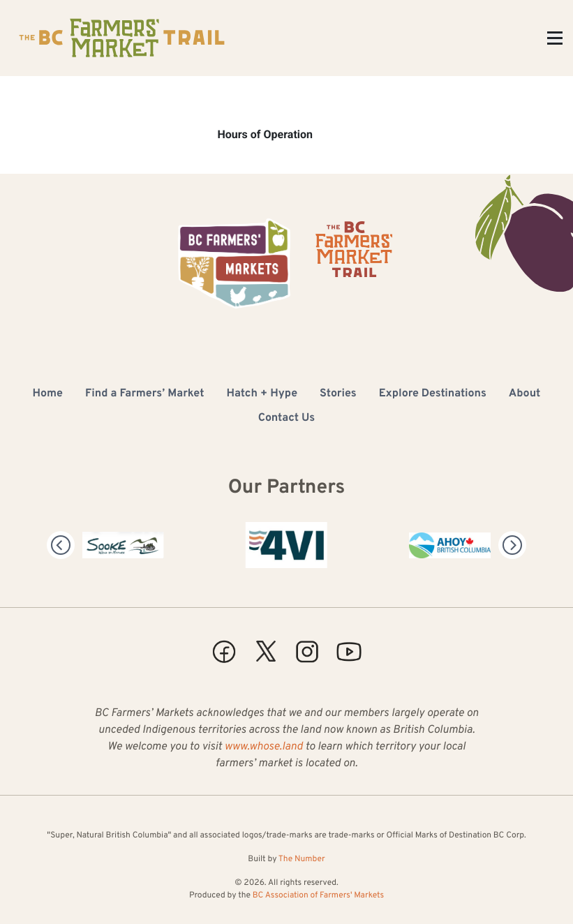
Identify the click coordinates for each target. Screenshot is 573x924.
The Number (302, 859)
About (525, 394)
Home (48, 394)
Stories (338, 394)
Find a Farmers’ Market (144, 394)
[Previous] (61, 545)
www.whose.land (263, 747)
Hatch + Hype (262, 394)
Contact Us (286, 419)
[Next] (512, 545)
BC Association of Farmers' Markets (318, 895)
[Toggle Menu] (555, 38)
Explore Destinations (433, 394)
